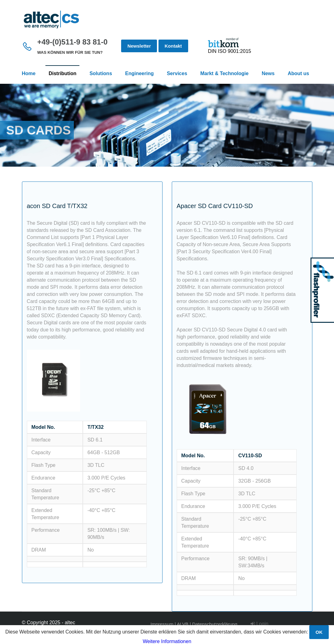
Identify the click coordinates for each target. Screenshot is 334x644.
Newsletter (139, 46)
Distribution (62, 73)
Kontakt (173, 46)
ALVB (183, 624)
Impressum (162, 624)
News (268, 73)
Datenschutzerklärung (215, 624)
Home (29, 73)
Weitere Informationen (167, 641)
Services (177, 73)
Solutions (101, 73)
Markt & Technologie (224, 73)
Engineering (139, 73)
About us (298, 73)
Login (260, 624)
